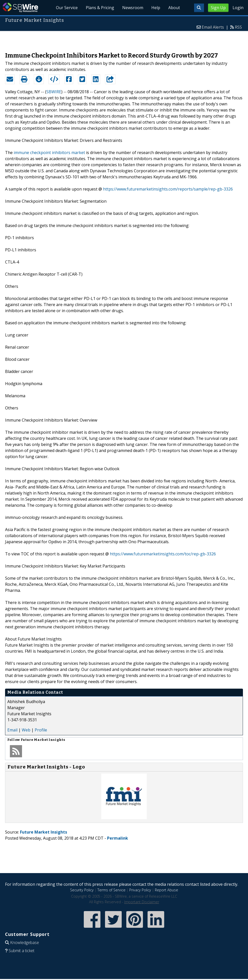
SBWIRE (54, 92)
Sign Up (218, 8)
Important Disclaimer (142, 902)
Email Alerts (213, 27)
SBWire (20, 7)
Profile (41, 730)
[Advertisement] (124, 39)
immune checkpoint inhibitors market (49, 153)
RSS (238, 27)
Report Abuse (167, 890)
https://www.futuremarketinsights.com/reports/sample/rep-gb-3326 (168, 189)
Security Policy (82, 890)
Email (12, 730)
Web (26, 730)
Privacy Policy (140, 890)
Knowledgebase (25, 943)
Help (156, 8)
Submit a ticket (22, 951)
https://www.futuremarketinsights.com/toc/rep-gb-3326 (163, 554)
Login (238, 8)
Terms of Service (111, 890)
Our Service (67, 8)
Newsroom (133, 8)
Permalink (118, 838)
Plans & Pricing (100, 8)
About (174, 8)
